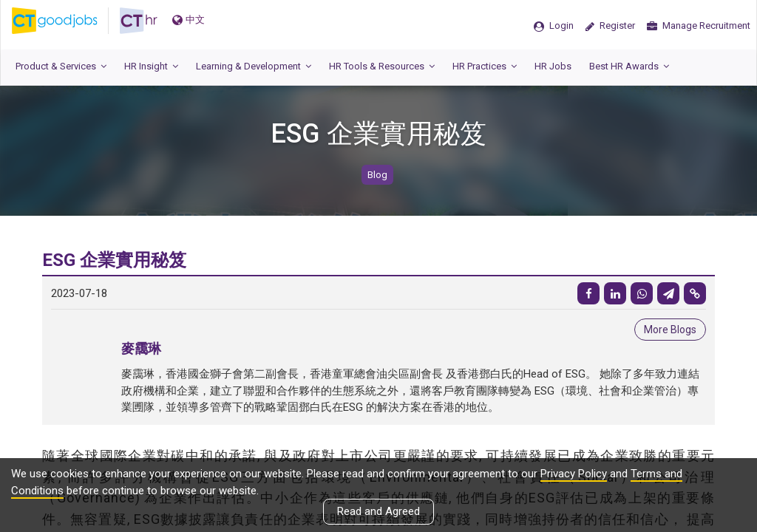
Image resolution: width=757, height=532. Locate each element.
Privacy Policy (574, 474)
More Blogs (670, 330)
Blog (377, 175)
